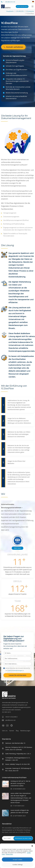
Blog (17, 731)
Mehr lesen (17, 548)
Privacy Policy (9, 854)
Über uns (5, 731)
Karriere (12, 731)
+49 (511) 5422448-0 (10, 717)
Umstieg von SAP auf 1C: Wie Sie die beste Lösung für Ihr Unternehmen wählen (20, 783)
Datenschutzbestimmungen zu (16, 671)
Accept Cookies (18, 859)
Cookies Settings (18, 865)
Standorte (6, 739)
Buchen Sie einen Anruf (22, 6)
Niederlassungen (25, 731)
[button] (32, 846)
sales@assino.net (9, 720)
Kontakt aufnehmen (13, 47)
